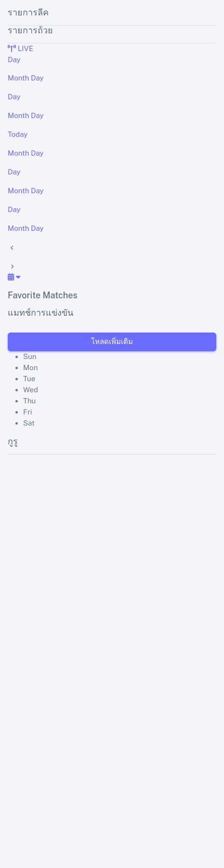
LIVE (20, 48)
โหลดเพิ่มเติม (112, 341)
